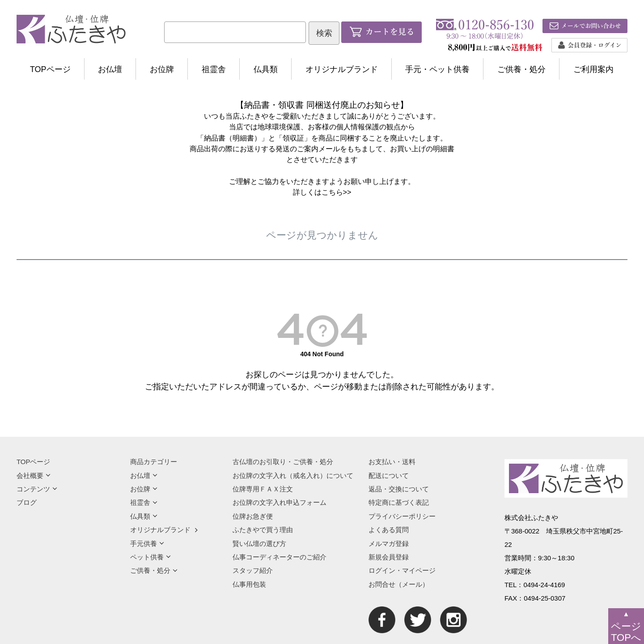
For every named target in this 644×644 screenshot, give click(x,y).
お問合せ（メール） (399, 584)
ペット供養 (150, 557)
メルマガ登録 (389, 544)
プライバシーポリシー (402, 516)
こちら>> (337, 192)
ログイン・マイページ (402, 570)
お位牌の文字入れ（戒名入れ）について (293, 476)
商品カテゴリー (154, 462)
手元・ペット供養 (437, 69)
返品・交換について (399, 489)
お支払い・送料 (392, 462)
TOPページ (50, 69)
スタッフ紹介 (253, 570)
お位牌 (162, 69)
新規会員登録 (389, 557)
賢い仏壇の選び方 (259, 544)
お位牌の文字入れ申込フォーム (280, 502)
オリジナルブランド (342, 69)
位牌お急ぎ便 (253, 516)
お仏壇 (110, 69)
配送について (389, 476)
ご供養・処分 (521, 69)
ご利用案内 (593, 69)
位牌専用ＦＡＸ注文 (263, 489)
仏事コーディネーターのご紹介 (280, 557)
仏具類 (266, 69)
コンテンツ (37, 489)
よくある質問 (389, 530)
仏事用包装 (249, 584)
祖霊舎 (214, 69)
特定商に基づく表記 (399, 502)
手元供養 (147, 544)
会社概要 (34, 476)
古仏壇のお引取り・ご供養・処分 (283, 462)
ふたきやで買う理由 (263, 530)
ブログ (27, 502)
